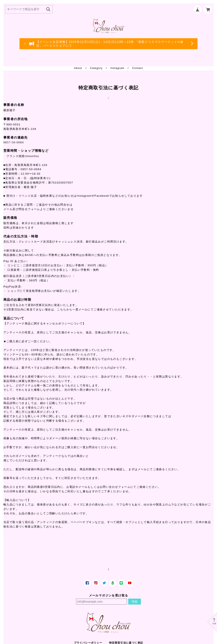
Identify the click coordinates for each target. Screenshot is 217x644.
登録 (135, 602)
